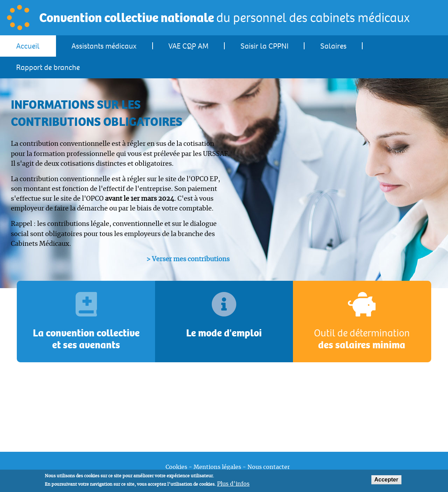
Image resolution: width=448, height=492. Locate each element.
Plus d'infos (233, 486)
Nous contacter (269, 467)
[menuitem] (28, 46)
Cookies (176, 467)
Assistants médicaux (104, 46)
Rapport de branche (48, 68)
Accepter (386, 481)
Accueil (28, 46)
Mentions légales (217, 467)
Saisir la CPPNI (264, 46)
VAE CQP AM (188, 46)
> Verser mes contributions (188, 259)
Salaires (333, 46)
